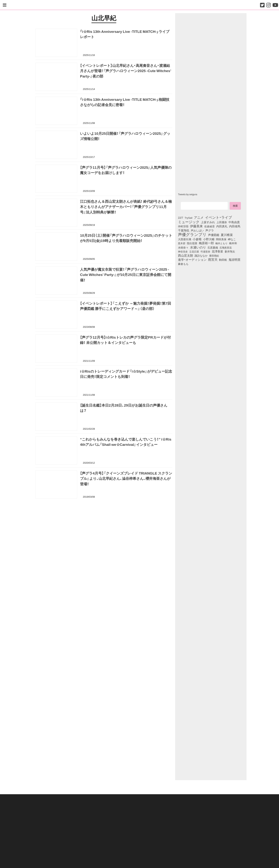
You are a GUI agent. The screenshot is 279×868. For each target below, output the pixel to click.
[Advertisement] (104, 521)
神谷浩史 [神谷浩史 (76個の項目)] (183, 251)
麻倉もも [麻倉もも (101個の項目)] (183, 264)
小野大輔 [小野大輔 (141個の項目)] (209, 239)
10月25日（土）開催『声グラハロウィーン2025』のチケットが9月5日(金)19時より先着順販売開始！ (126, 238)
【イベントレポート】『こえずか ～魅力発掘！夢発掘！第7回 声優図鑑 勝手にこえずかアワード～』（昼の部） (126, 306)
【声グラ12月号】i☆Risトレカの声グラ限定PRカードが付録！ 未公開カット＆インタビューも (125, 340)
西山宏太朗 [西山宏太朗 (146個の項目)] (185, 255)
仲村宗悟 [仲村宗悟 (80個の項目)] (183, 226)
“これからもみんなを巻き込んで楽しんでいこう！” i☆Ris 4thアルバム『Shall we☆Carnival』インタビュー (126, 442)
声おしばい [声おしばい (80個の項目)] (197, 230)
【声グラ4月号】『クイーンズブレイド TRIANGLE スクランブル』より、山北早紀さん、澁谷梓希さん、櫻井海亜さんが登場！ (126, 479)
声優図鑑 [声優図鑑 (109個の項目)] (214, 235)
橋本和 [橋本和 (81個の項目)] (233, 243)
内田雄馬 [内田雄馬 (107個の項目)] (235, 226)
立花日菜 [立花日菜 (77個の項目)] (194, 251)
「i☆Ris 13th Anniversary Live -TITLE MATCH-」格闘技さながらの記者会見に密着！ (125, 103)
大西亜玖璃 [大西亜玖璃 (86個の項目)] (185, 239)
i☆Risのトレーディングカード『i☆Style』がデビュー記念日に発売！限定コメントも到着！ (126, 374)
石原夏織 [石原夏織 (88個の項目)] (213, 247)
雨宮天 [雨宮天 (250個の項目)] (213, 259)
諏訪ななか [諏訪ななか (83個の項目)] (201, 255)
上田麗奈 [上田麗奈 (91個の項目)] (222, 222)
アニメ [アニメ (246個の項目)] (199, 217)
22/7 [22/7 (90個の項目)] (181, 218)
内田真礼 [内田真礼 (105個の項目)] (222, 226)
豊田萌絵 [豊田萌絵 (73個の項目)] (214, 256)
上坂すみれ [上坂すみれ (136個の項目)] (208, 222)
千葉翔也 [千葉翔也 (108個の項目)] (184, 230)
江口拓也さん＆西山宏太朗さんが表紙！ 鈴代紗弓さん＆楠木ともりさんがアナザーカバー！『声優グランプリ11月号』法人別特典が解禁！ (126, 207)
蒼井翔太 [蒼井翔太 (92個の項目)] (230, 252)
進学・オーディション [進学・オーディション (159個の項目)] (192, 260)
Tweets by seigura (188, 194)
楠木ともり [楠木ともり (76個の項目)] (221, 243)
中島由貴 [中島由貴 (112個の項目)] (234, 222)
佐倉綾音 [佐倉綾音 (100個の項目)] (210, 226)
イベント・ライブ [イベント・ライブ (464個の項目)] (218, 217)
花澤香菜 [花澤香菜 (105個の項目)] (217, 251)
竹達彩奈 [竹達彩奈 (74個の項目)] (205, 251)
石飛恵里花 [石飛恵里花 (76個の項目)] (226, 247)
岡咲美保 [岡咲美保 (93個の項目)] (221, 239)
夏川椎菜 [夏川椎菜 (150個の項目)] (227, 235)
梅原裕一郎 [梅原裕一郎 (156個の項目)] (206, 243)
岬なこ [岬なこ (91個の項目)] (232, 239)
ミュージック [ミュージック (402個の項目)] (189, 222)
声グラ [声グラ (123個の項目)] (210, 230)
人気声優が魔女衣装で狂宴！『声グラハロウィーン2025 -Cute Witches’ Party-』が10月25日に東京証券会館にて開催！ (126, 275)
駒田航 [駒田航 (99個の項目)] (223, 260)
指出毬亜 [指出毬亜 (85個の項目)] (192, 243)
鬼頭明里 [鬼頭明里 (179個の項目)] (235, 259)
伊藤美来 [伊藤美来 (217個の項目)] (196, 226)
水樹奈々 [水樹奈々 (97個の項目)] (183, 247)
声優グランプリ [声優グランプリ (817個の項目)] (192, 234)
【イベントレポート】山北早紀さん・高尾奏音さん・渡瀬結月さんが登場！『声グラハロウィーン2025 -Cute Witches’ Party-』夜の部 (126, 71)
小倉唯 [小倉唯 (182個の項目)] (197, 239)
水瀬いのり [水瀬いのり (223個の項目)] (198, 247)
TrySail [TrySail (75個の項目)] (188, 218)
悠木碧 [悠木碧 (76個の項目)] (182, 243)
